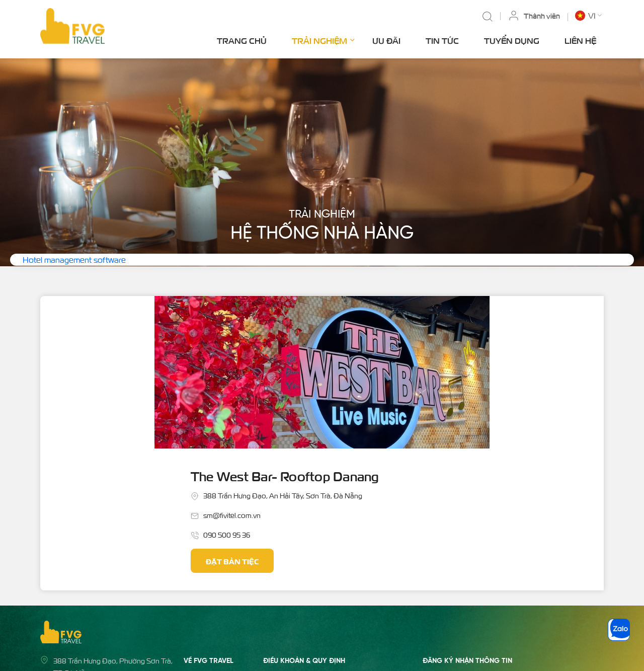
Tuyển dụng (512, 40)
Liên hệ (580, 40)
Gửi (590, 561)
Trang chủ (242, 40)
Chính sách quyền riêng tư (303, 596)
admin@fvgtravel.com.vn (93, 566)
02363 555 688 (78, 605)
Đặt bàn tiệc (368, 409)
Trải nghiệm (323, 40)
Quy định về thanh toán (300, 576)
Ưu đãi (386, 40)
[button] (589, 16)
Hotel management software (74, 260)
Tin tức (442, 40)
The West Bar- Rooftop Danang (424, 323)
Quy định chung (288, 556)
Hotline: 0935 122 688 (88, 586)
